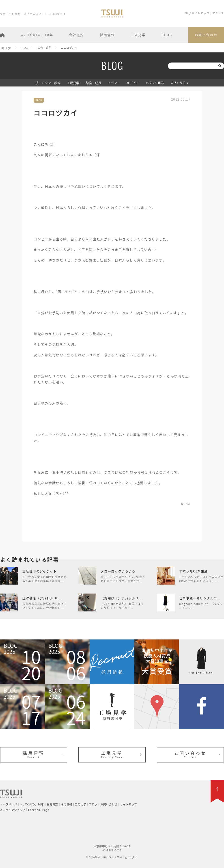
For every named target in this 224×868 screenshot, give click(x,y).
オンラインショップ (13, 810)
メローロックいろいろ (118, 571)
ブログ (93, 804)
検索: (164, 66)
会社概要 (76, 35)
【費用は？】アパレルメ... (122, 598)
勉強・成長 (93, 83)
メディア (132, 83)
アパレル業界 (154, 83)
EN (186, 13)
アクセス (218, 13)
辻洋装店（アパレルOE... (42, 598)
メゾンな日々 (179, 83)
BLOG (167, 35)
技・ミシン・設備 (48, 83)
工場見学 (138, 35)
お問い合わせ (206, 35)
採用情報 (107, 35)
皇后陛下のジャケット (40, 571)
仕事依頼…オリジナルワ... (200, 598)
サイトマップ (201, 13)
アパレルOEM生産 (194, 571)
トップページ (9, 804)
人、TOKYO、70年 (37, 35)
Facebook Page (39, 810)
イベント (114, 83)
